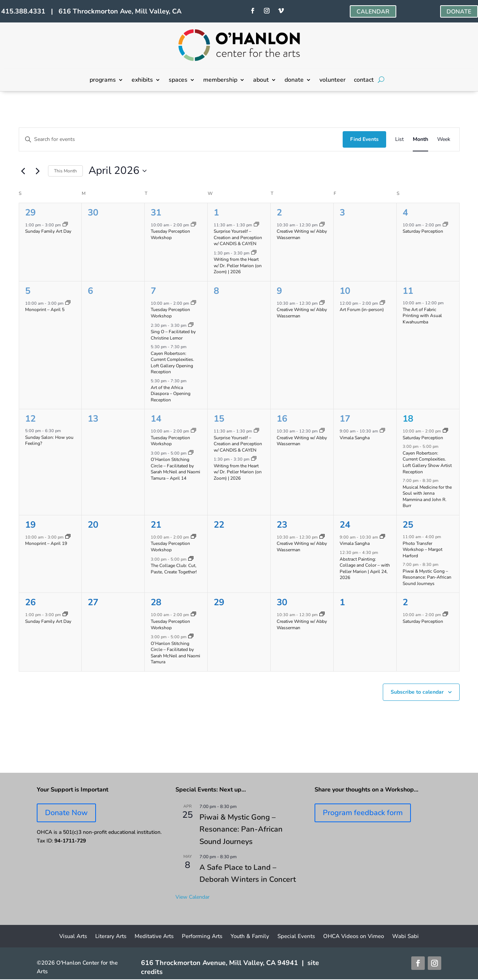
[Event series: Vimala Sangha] (382, 431)
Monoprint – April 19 (46, 543)
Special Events (296, 937)
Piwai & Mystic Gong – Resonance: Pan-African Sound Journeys (427, 577)
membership (220, 81)
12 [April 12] (30, 419)
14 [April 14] (156, 419)
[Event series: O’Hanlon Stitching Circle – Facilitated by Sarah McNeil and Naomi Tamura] (191, 453)
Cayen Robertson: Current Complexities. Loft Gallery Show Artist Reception (427, 462)
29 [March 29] (30, 212)
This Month (65, 171)
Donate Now (66, 813)
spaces (178, 81)
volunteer (333, 81)
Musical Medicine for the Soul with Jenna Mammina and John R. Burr (427, 497)
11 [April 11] (408, 291)
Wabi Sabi (405, 937)
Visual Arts (73, 937)
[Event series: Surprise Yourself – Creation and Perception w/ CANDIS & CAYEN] (256, 225)
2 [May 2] (405, 602)
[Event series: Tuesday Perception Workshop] (193, 225)
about (261, 81)
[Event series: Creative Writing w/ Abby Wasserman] (322, 225)
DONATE (459, 12)
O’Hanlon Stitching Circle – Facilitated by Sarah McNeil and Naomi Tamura (175, 653)
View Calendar (193, 897)
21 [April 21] (156, 525)
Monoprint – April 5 (45, 310)
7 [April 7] (153, 291)
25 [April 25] (408, 525)
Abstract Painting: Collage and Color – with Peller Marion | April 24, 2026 (365, 569)
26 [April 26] (30, 602)
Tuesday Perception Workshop (170, 234)
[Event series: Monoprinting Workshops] (68, 303)
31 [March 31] (156, 212)
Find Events (364, 139)
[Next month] (38, 171)
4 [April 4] (405, 212)
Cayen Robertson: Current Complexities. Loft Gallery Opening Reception (172, 363)
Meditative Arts (154, 937)
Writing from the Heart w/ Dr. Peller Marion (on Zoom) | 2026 (238, 266)
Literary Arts (111, 937)
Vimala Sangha (355, 438)
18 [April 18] (408, 419)
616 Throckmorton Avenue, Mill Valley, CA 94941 (220, 963)
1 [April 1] (216, 212)
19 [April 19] (30, 525)
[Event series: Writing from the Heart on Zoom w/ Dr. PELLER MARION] (254, 253)
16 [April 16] (282, 419)
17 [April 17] (345, 419)
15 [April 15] (219, 419)
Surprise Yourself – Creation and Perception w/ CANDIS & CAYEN (238, 237)
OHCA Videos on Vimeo (354, 937)
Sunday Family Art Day (48, 231)
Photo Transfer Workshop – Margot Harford (423, 550)
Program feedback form (363, 813)
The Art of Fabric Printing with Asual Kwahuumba (422, 316)
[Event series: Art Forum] (382, 303)
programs (103, 81)
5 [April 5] (28, 291)
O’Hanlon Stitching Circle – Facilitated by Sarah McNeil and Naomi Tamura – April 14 (175, 469)
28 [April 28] (156, 602)
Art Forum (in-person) (362, 310)
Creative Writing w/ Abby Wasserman (302, 234)
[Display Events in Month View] (420, 140)
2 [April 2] (279, 212)
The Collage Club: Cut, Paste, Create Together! (174, 569)
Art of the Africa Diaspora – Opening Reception (171, 394)
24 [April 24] (345, 525)
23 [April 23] (282, 525)
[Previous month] (23, 171)
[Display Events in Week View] (444, 140)
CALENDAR (373, 12)
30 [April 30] (282, 602)
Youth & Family (250, 937)
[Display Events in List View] (399, 140)
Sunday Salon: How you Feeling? (49, 441)
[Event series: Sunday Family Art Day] (65, 225)
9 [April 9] (279, 291)
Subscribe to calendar (417, 692)
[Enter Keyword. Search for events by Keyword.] (181, 140)
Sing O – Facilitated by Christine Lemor (173, 335)
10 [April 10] (345, 291)
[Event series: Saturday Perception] (445, 225)
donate (294, 81)
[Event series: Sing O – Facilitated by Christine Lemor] (191, 325)
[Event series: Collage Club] (191, 559)
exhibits (142, 81)
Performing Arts (202, 937)
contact (364, 81)
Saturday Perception (423, 231)
